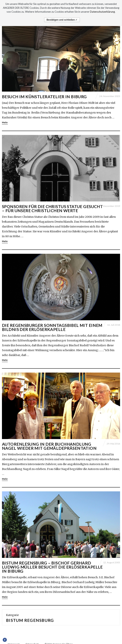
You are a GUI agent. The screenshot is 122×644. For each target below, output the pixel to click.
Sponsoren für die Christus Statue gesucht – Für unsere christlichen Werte (52, 208)
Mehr (5, 122)
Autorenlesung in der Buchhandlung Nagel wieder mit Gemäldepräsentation (49, 446)
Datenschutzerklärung (102, 12)
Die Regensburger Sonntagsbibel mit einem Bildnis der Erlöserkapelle (52, 327)
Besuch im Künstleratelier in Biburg (44, 97)
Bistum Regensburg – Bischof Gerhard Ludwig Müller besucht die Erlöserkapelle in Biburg (52, 567)
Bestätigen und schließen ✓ (62, 20)
